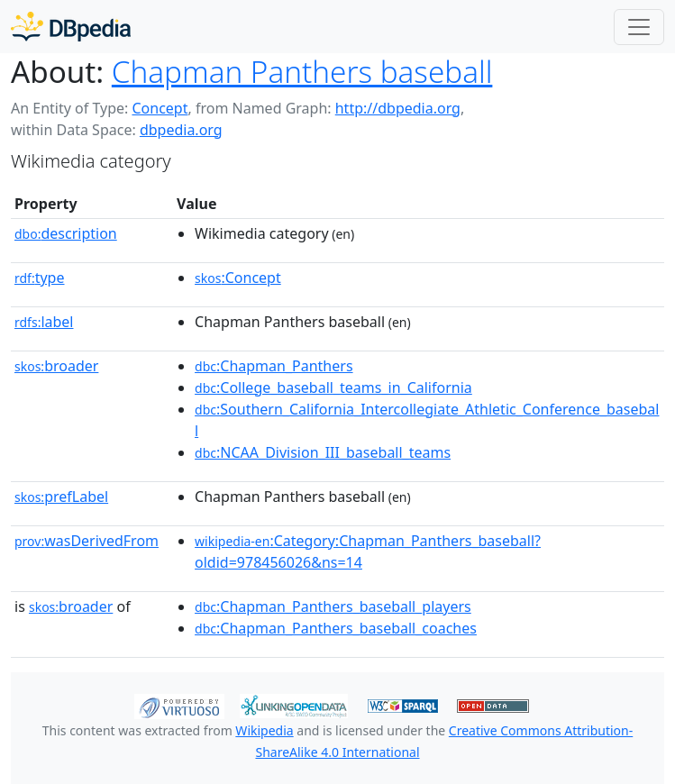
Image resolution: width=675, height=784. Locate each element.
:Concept (238, 278)
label (44, 322)
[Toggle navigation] (639, 27)
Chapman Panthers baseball (302, 71)
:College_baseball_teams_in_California (333, 387)
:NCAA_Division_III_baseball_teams (323, 452)
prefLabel (61, 497)
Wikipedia (264, 730)
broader (56, 366)
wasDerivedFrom (87, 541)
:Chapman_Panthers (274, 366)
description (66, 233)
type (40, 278)
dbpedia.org (181, 130)
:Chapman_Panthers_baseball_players (333, 606)
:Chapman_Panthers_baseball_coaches (336, 628)
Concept (160, 108)
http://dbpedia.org (398, 108)
